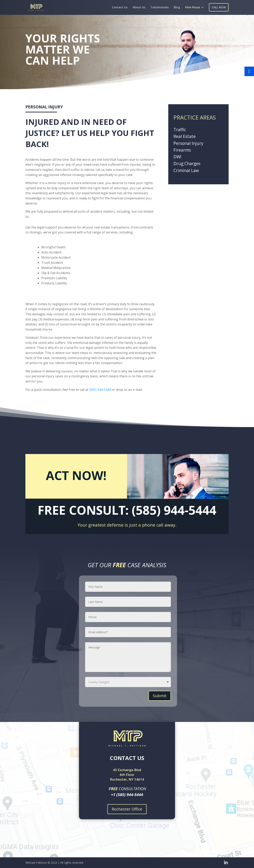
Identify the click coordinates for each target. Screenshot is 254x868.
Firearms (182, 150)
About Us (139, 8)
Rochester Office (127, 809)
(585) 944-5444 (100, 390)
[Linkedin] (226, 862)
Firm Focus (192, 8)
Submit (160, 696)
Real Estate (185, 136)
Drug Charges (187, 163)
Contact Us (120, 8)
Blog (177, 8)
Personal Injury (188, 143)
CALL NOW (219, 7)
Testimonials (160, 8)
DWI (177, 157)
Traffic (180, 130)
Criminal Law (186, 170)
